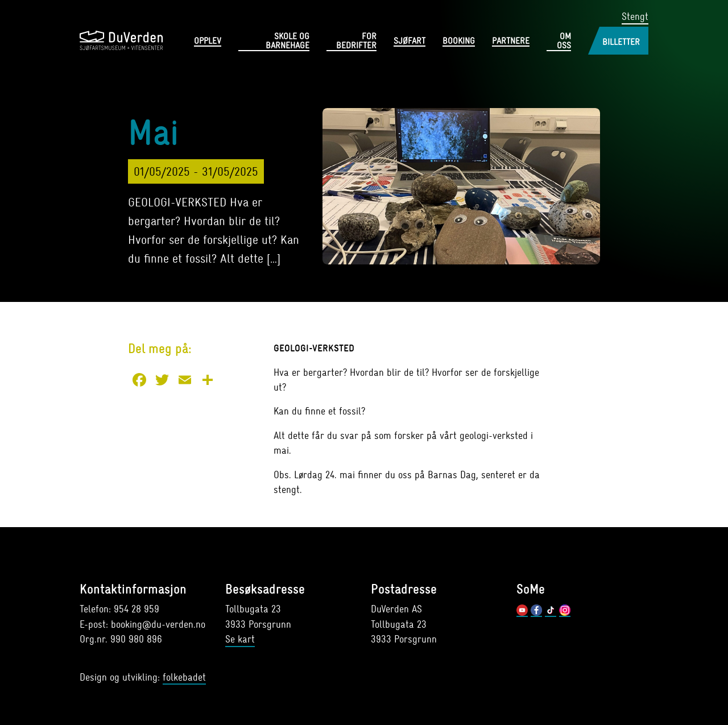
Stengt (635, 17)
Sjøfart (409, 42)
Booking (459, 42)
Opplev (208, 42)
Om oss (564, 42)
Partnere (511, 42)
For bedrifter (356, 42)
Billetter (621, 42)
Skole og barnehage (288, 42)
